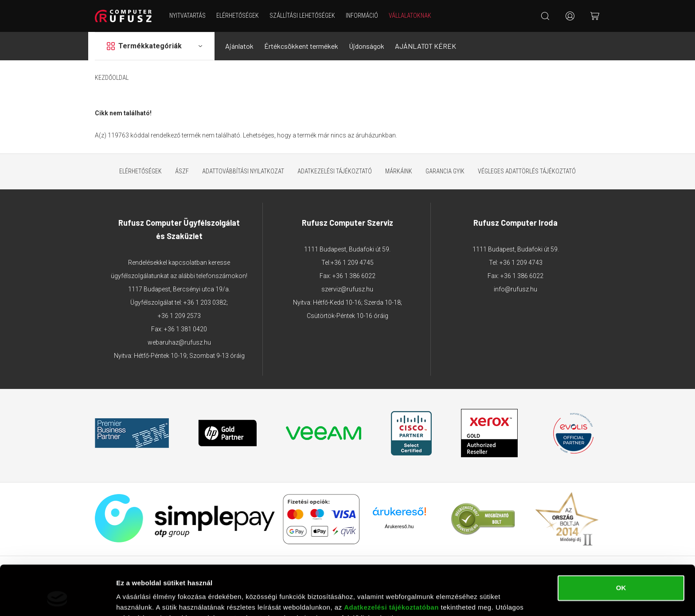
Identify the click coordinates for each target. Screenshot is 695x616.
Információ (362, 16)
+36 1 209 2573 (179, 316)
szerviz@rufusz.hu (347, 289)
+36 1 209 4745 (352, 263)
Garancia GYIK (445, 171)
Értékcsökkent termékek (301, 46)
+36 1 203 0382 (205, 302)
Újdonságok (367, 46)
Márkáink (399, 171)
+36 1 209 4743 (521, 263)
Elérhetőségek (238, 16)
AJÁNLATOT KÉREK (426, 46)
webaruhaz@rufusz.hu (179, 342)
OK (621, 544)
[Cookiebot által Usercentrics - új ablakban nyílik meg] (57, 599)
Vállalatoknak (410, 16)
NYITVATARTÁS (187, 16)
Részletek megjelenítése (155, 598)
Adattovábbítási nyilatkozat (243, 171)
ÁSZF (182, 171)
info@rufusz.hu (515, 289)
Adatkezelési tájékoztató (335, 171)
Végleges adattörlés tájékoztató (527, 171)
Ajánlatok (239, 46)
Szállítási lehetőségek (302, 16)
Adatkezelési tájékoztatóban (391, 563)
